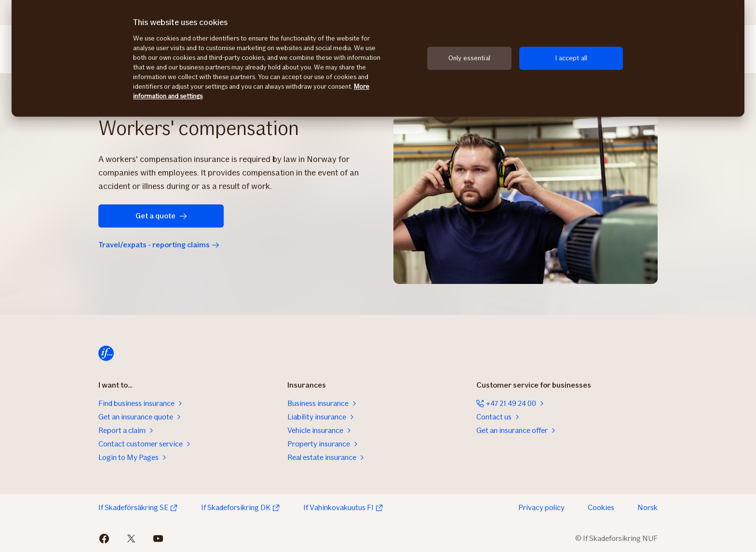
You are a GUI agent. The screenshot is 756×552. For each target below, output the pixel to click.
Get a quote (161, 216)
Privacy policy (541, 507)
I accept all (571, 58)
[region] (378, 58)
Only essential (469, 58)
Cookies (601, 507)
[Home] (106, 353)
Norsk (648, 507)
